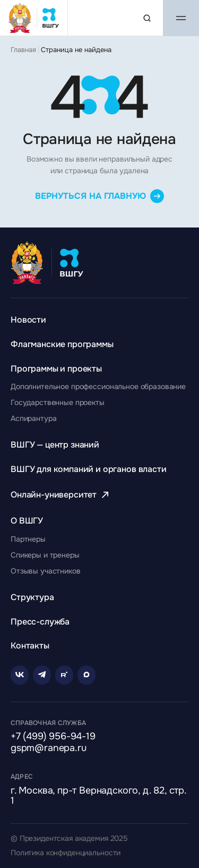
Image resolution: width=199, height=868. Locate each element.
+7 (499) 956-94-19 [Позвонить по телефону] (53, 737)
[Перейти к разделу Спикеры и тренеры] (45, 555)
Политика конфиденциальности (66, 853)
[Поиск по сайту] (147, 18)
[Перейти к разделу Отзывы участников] (46, 571)
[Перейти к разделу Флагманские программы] (62, 344)
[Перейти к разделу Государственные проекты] (58, 402)
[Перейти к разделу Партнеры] (28, 539)
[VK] (20, 675)
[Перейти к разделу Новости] (28, 320)
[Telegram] (42, 675)
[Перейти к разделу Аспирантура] (33, 418)
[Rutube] (64, 675)
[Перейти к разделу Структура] (32, 597)
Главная (23, 50)
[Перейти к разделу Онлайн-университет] (61, 495)
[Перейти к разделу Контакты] (30, 646)
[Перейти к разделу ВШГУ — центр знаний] (55, 445)
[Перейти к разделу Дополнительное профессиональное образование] (98, 386)
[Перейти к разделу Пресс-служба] (40, 622)
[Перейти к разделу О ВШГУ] (27, 521)
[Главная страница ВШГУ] (34, 18)
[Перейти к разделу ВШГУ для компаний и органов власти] (89, 469)
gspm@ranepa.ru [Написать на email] (48, 748)
